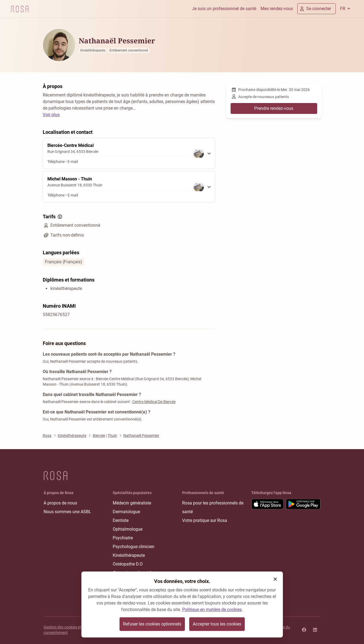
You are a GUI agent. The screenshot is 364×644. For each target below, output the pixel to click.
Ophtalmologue (128, 529)
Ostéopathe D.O (128, 564)
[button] (275, 579)
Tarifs (53, 217)
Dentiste (121, 520)
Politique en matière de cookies (212, 610)
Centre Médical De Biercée (154, 402)
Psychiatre (123, 538)
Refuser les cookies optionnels (152, 624)
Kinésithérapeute (129, 555)
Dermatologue (126, 512)
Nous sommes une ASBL (67, 512)
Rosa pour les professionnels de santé (213, 507)
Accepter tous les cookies (217, 624)
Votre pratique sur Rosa (205, 520)
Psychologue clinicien (134, 547)
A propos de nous (60, 503)
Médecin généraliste (132, 503)
